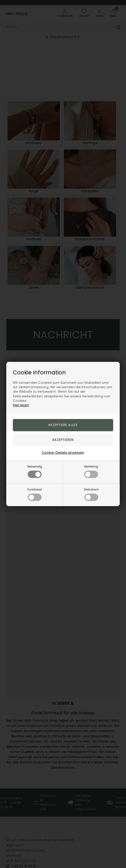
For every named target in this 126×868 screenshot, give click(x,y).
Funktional (35, 494)
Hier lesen (21, 405)
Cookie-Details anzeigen (63, 453)
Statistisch (91, 494)
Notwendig (35, 471)
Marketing (91, 471)
